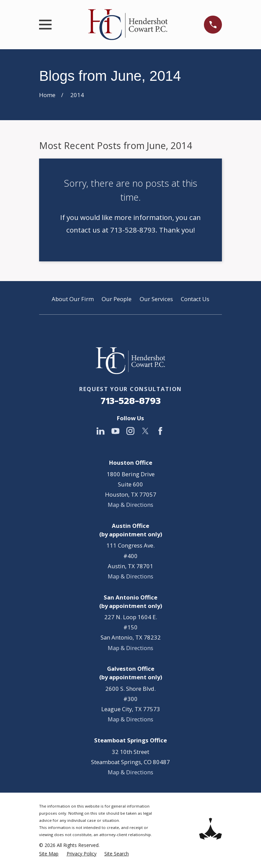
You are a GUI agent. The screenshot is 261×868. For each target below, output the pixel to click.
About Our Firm (73, 299)
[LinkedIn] (100, 431)
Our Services (156, 299)
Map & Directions (130, 505)
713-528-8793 (131, 401)
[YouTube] (115, 431)
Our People (117, 299)
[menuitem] (49, 854)
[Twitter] (145, 431)
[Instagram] (130, 431)
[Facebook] (160, 431)
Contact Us (195, 299)
